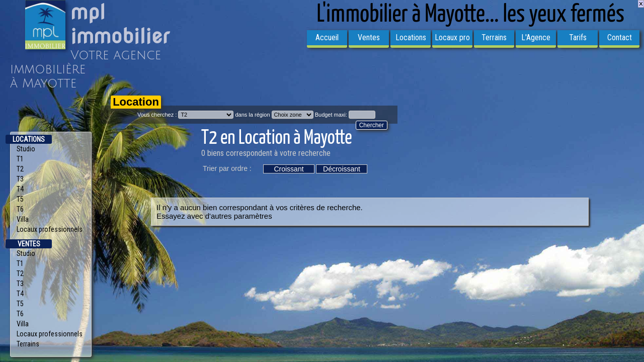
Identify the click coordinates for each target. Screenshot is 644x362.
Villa (23, 219)
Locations (411, 37)
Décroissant (342, 169)
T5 (20, 199)
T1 (20, 159)
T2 (20, 169)
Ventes (369, 37)
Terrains (494, 37)
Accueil (327, 37)
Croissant (289, 169)
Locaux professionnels (50, 229)
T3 (20, 179)
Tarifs (578, 37)
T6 (20, 209)
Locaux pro (452, 37)
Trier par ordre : (227, 168)
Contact (620, 37)
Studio (26, 149)
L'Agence (536, 37)
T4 (20, 189)
